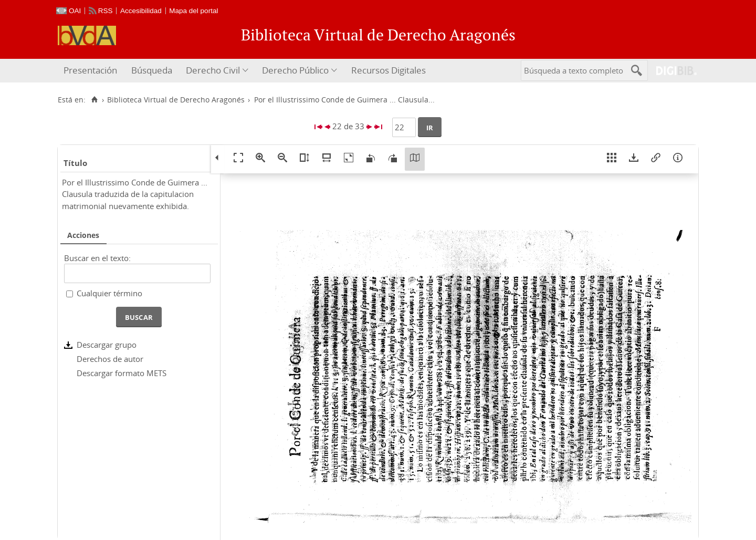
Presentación (90, 70)
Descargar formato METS (122, 373)
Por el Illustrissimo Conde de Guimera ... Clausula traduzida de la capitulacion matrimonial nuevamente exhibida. (135, 194)
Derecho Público (295, 70)
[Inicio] (94, 100)
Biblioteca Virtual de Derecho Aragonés (176, 100)
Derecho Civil (213, 70)
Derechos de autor (110, 359)
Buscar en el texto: (97, 258)
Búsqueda (152, 70)
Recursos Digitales (388, 70)
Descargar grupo (107, 345)
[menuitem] (92, 71)
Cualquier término (109, 293)
